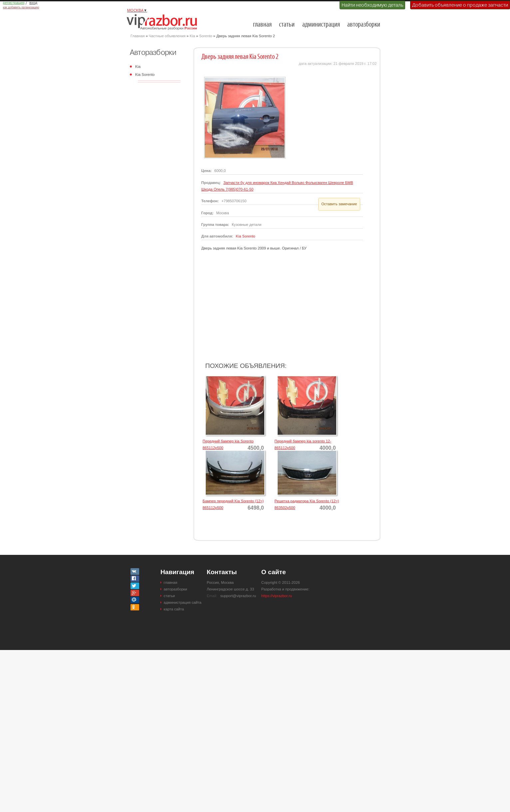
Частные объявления (167, 36)
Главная (138, 36)
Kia (192, 36)
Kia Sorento (145, 75)
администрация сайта (183, 602)
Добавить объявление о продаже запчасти (460, 5)
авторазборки (364, 25)
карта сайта (174, 609)
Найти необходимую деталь (372, 5)
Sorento (206, 36)
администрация (321, 25)
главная (262, 25)
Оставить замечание (339, 204)
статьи (287, 25)
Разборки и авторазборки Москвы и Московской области (164, 22)
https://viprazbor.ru (277, 596)
